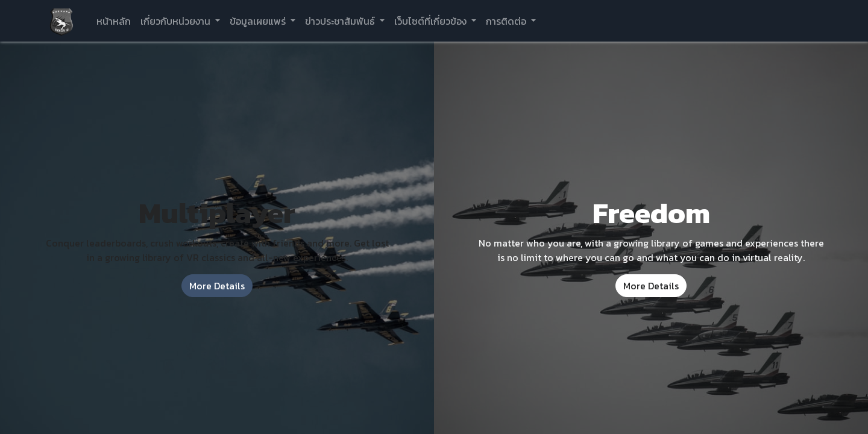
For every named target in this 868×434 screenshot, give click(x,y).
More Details (217, 286)
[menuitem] (114, 21)
